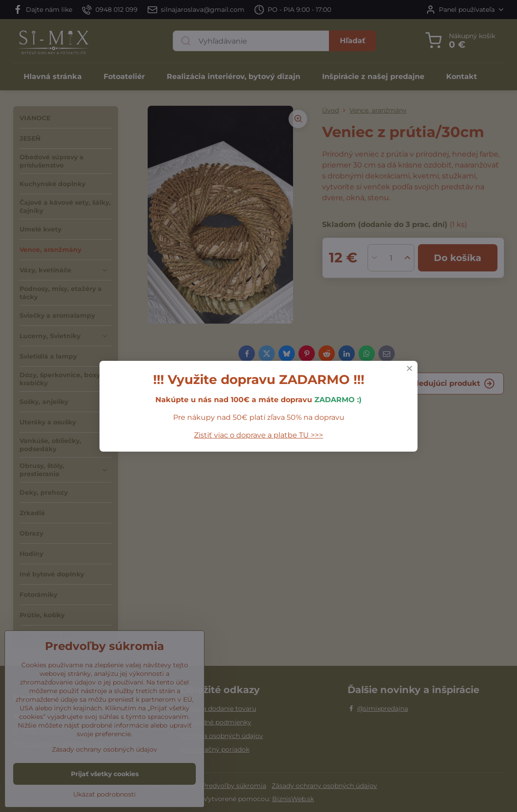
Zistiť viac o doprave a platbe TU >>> (258, 435)
